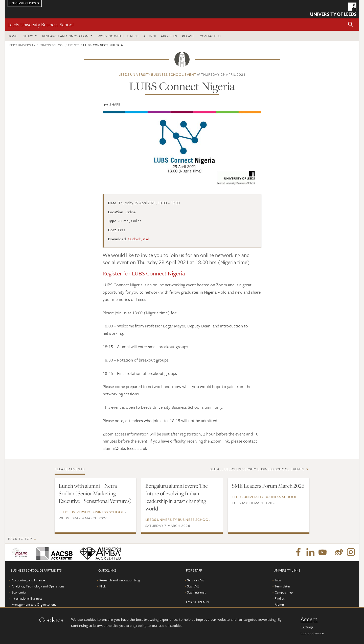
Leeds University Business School (41, 24)
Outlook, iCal (138, 239)
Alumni (150, 36)
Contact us (210, 36)
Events (74, 45)
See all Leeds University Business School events (257, 469)
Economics (19, 592)
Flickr (103, 586)
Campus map (284, 592)
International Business (27, 598)
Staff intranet (196, 592)
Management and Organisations (34, 604)
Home (13, 36)
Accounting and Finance (28, 580)
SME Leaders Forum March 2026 (268, 486)
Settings (307, 627)
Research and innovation (65, 36)
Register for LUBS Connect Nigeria (144, 273)
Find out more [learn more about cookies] (312, 633)
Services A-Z (196, 580)
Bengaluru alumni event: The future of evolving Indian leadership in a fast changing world (177, 497)
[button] (351, 25)
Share (115, 104)
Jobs (278, 580)
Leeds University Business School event (157, 74)
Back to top (20, 539)
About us (169, 36)
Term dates (282, 586)
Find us (280, 598)
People (188, 36)
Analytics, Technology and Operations (38, 586)
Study (28, 36)
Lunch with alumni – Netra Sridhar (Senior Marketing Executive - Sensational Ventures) (95, 493)
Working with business (118, 36)
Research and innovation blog (120, 580)
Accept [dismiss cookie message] (309, 619)
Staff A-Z (193, 586)
